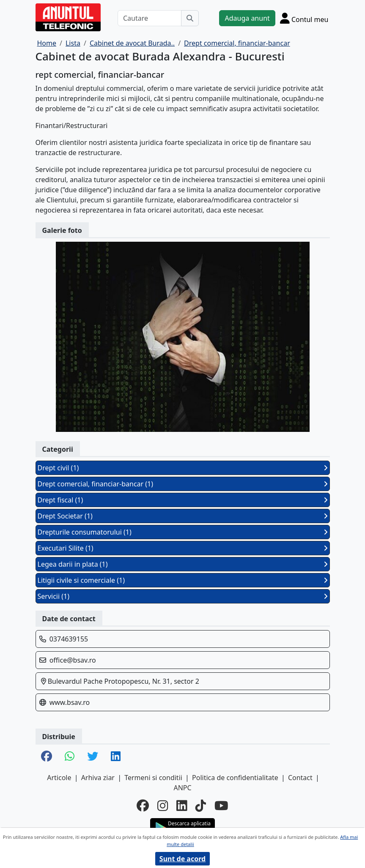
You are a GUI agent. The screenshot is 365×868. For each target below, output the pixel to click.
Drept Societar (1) (183, 516)
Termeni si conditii (153, 778)
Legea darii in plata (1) (183, 564)
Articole (59, 778)
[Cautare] (150, 18)
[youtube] (221, 805)
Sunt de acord (182, 859)
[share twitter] (93, 757)
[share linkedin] (116, 757)
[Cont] (304, 18)
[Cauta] (190, 18)
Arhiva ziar (98, 778)
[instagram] (163, 805)
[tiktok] (201, 805)
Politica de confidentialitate (235, 778)
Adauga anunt (247, 18)
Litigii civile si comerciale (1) (183, 580)
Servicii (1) (183, 596)
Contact (300, 778)
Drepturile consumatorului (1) (183, 532)
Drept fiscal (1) (183, 500)
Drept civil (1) (183, 468)
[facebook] (143, 805)
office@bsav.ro (73, 660)
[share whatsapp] (70, 757)
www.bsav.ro (70, 702)
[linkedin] (182, 805)
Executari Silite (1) (183, 548)
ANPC (182, 788)
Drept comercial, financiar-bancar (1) (183, 484)
